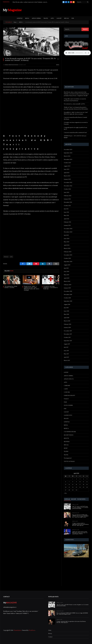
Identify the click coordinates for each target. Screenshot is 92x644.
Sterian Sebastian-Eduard (11, 65)
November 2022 (68, 186)
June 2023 (67, 169)
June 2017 (66, 351)
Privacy (50, 634)
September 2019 (68, 262)
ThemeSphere (17, 630)
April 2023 (67, 173)
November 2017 (68, 334)
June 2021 (66, 212)
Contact (50, 637)
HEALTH (66, 419)
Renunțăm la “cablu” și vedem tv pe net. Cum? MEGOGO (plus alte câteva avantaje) (32, 288)
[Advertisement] (57, 10)
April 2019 (67, 278)
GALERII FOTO (68, 415)
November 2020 (68, 232)
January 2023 (67, 179)
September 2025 (68, 153)
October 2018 (67, 298)
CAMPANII (67, 386)
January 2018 (67, 328)
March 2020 (67, 248)
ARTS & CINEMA (36, 18)
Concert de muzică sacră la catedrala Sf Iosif (75, 133)
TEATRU (66, 451)
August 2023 (67, 166)
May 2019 (66, 275)
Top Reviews (81, 499)
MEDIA (27, 18)
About (50, 630)
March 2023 (67, 176)
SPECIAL (66, 18)
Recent (74, 499)
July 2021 (66, 209)
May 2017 (66, 354)
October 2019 (67, 258)
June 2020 (67, 239)
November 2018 (68, 295)
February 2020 (68, 252)
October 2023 (67, 163)
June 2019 (67, 272)
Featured (66, 399)
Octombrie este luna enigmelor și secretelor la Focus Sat (50, 288)
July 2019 (66, 268)
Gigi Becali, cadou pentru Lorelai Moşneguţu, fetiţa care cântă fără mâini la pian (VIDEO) (80, 533)
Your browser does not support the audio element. (77, 53)
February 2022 (68, 196)
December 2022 (68, 182)
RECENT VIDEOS (69, 435)
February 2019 (68, 285)
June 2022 (67, 192)
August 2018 (67, 304)
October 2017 (67, 337)
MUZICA (66, 428)
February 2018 (67, 324)
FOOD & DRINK (68, 405)
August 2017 (67, 344)
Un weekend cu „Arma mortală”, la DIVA (11, 287)
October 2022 (67, 189)
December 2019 (68, 255)
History (6, 257)
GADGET (59, 18)
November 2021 (68, 202)
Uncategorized (68, 458)
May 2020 (67, 242)
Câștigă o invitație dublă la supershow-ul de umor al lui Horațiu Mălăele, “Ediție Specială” (80, 524)
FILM (65, 402)
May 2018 (66, 314)
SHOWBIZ (67, 442)
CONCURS (67, 392)
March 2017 (67, 360)
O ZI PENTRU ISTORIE (70, 432)
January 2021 (67, 225)
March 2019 (67, 281)
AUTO (52, 18)
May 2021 (66, 215)
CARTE (66, 389)
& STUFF (66, 372)
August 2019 (67, 265)
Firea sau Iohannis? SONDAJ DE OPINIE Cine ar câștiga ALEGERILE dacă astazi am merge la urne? (80, 516)
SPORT (66, 448)
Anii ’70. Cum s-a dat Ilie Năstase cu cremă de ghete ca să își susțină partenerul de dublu (80, 508)
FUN (73, 18)
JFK (11, 257)
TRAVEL (46, 18)
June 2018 (66, 311)
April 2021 (66, 219)
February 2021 (67, 222)
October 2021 (67, 206)
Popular (67, 499)
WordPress (32, 630)
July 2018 (66, 308)
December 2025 (68, 150)
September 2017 (68, 341)
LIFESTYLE (20, 18)
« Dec (65, 493)
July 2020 (66, 235)
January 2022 (67, 199)
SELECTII (66, 438)
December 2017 (68, 331)
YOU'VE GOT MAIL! (69, 461)
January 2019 (67, 288)
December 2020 (68, 229)
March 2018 (67, 321)
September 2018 (68, 301)
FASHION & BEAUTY (69, 396)
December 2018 (68, 291)
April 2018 (66, 318)
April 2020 (67, 245)
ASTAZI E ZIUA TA (69, 379)
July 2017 (66, 347)
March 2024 (67, 156)
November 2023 (68, 159)
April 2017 (66, 357)
